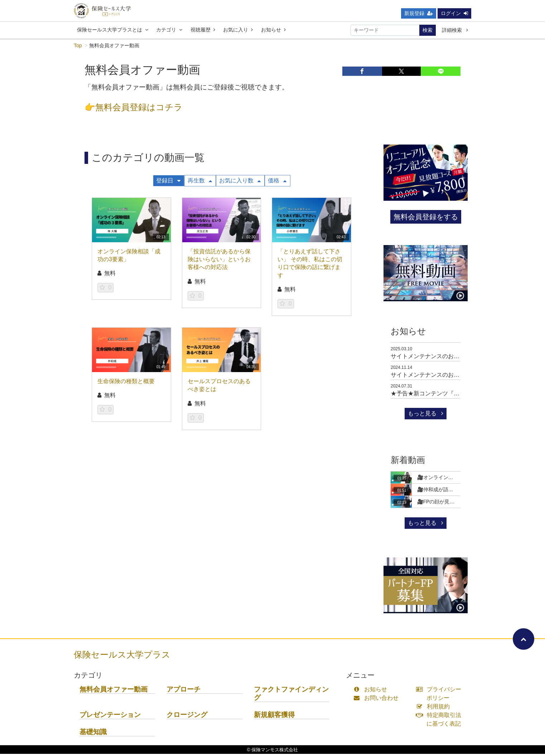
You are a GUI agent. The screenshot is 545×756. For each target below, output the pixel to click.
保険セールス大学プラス (122, 657)
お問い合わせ (378, 700)
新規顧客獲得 (274, 717)
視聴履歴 (203, 32)
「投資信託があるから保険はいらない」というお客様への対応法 (219, 262)
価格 (277, 183)
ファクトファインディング (291, 696)
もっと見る (425, 416)
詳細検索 (455, 32)
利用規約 (435, 709)
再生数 (200, 183)
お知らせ (273, 32)
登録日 (168, 183)
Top (78, 48)
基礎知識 (93, 734)
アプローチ (184, 691)
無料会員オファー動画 (114, 691)
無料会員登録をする (426, 219)
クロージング (187, 717)
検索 (428, 32)
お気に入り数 (240, 183)
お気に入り (238, 32)
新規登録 (419, 15)
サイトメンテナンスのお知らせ (431, 358)
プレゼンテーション (110, 717)
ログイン (454, 15)
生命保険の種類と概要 (126, 383)
